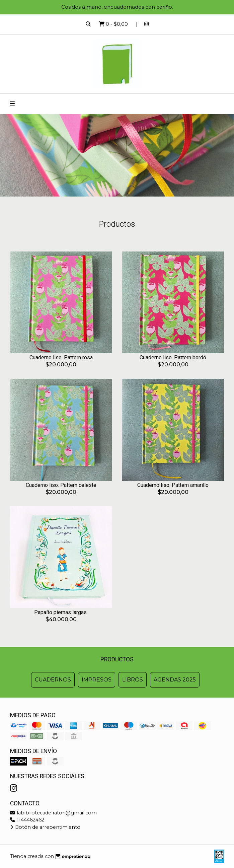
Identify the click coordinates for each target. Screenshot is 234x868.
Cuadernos (53, 680)
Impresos (97, 680)
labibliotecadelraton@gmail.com (53, 813)
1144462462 (27, 820)
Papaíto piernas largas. (61, 612)
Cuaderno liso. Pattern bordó (173, 357)
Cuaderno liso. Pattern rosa (61, 357)
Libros (133, 680)
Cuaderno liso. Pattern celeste (61, 485)
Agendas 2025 (175, 680)
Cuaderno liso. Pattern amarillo (173, 485)
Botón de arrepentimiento (45, 827)
